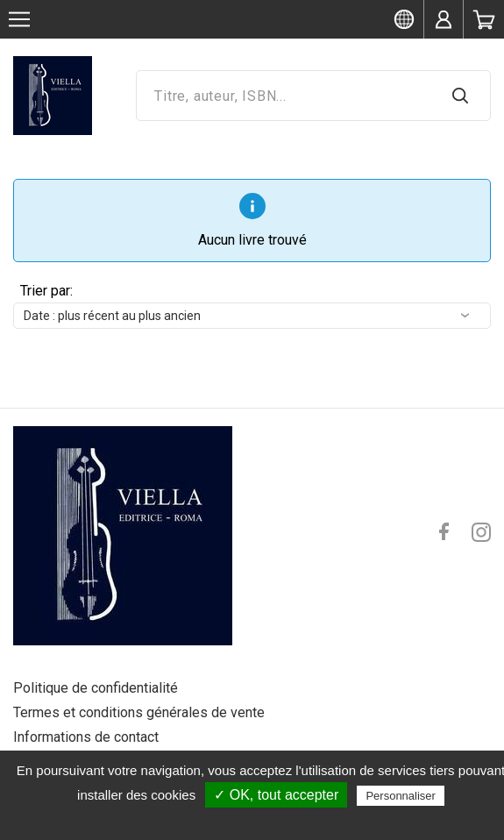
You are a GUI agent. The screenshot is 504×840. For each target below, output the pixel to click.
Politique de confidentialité (96, 688)
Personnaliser (401, 796)
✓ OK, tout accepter (276, 795)
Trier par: (46, 291)
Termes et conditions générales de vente (139, 712)
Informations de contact (86, 737)
